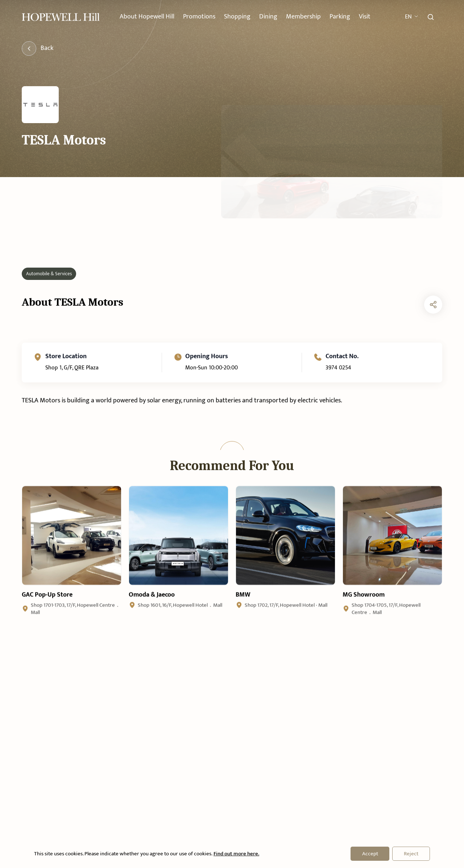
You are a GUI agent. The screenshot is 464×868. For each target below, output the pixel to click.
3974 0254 (338, 396)
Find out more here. (236, 854)
